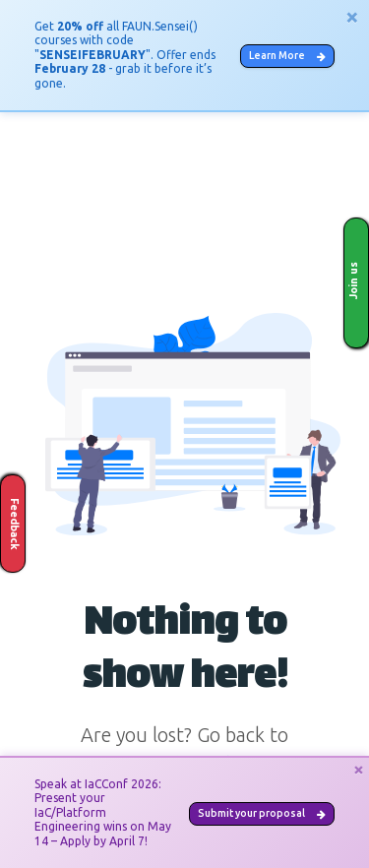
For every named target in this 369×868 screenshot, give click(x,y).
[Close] (352, 17)
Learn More (287, 55)
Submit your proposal (262, 813)
